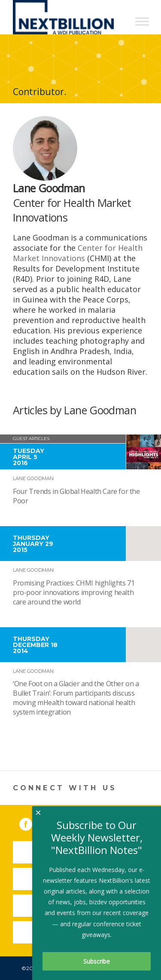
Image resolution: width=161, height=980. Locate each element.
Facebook (32, 823)
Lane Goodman (33, 478)
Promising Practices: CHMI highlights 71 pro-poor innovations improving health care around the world (74, 592)
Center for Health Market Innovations (78, 253)
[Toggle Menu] (142, 21)
